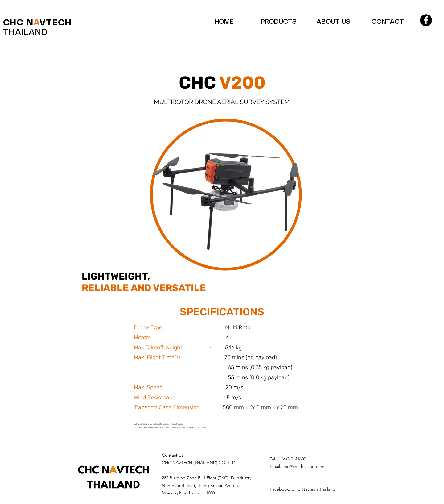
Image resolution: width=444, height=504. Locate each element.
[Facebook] (426, 20)
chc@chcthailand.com (303, 466)
